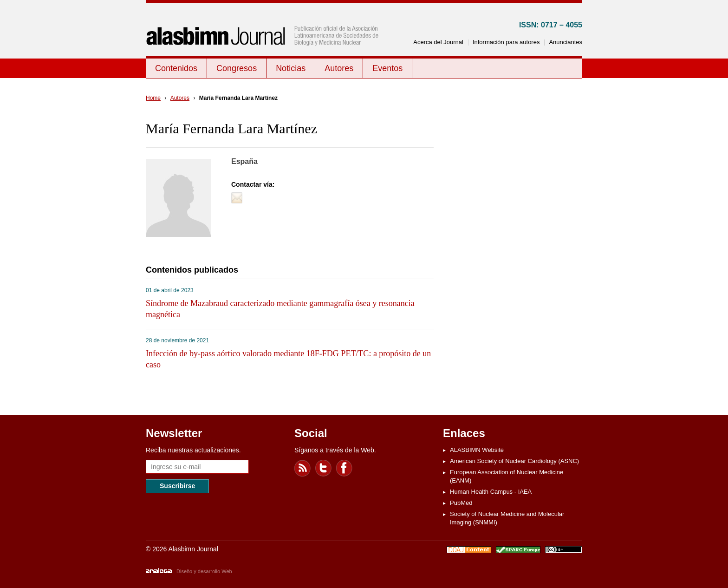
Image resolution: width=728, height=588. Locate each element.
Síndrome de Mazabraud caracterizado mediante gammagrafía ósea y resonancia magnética (280, 309)
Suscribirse (177, 486)
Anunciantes (565, 42)
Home (153, 98)
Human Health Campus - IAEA (491, 492)
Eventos (387, 68)
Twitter (324, 468)
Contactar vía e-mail (237, 198)
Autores (339, 68)
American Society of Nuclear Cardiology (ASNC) (514, 461)
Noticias (291, 68)
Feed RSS (303, 468)
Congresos (237, 68)
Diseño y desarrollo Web (204, 571)
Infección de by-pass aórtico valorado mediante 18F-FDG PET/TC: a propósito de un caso (288, 359)
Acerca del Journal (438, 42)
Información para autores (506, 42)
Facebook (344, 468)
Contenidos (176, 68)
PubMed (461, 503)
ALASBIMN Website (477, 450)
